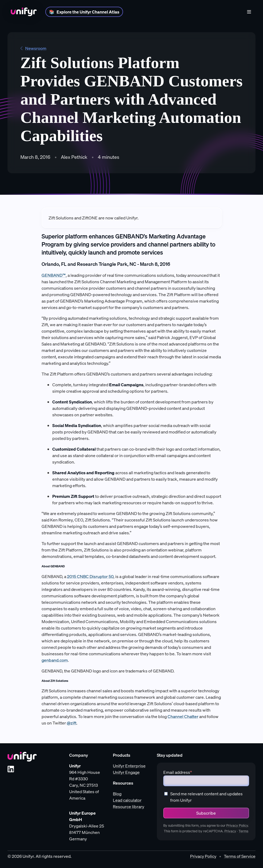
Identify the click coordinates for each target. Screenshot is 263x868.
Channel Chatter (183, 716)
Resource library (129, 807)
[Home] (24, 12)
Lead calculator (127, 800)
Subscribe (206, 813)
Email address (178, 772)
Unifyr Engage (126, 772)
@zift (72, 723)
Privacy (230, 831)
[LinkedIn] (11, 769)
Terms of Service (240, 856)
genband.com (55, 660)
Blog (117, 794)
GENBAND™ (54, 275)
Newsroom (33, 48)
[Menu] (249, 12)
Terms (243, 831)
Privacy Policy (237, 825)
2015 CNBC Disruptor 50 (90, 576)
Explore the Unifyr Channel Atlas (88, 12)
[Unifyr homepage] (22, 757)
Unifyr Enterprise (129, 766)
